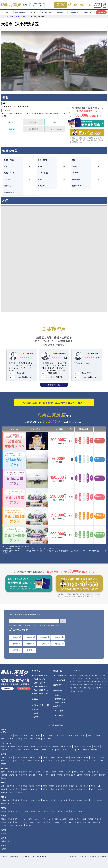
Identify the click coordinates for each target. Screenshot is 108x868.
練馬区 (32, 739)
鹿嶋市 (37, 819)
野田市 (86, 789)
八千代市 (12, 792)
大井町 (61, 772)
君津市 (12, 789)
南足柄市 (87, 775)
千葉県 (4, 783)
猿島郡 (91, 819)
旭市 (3, 786)
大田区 (32, 735)
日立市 (3, 825)
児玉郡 (93, 758)
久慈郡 (71, 819)
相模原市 (4, 775)
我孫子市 (9, 786)
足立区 (3, 735)
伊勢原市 (39, 772)
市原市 (38, 786)
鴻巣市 (80, 758)
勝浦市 (93, 786)
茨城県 (4, 816)
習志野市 (72, 789)
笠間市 (30, 819)
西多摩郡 (97, 746)
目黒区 (50, 739)
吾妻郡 (3, 800)
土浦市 (44, 822)
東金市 (51, 789)
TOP (7, 12)
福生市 (59, 750)
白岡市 (17, 761)
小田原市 (68, 772)
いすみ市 (18, 786)
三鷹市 (79, 750)
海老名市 (47, 772)
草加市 (23, 761)
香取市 (71, 786)
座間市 (12, 775)
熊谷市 (73, 758)
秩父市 (30, 761)
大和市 (94, 775)
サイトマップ (41, 856)
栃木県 (4, 808)
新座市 (51, 761)
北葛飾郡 (52, 758)
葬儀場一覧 (57, 671)
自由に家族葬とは (20, 12)
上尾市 (3, 758)
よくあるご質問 (41, 5)
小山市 (26, 811)
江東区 (50, 735)
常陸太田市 (87, 822)
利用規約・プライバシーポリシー (22, 856)
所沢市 (45, 761)
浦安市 (58, 786)
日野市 (52, 750)
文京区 (38, 739)
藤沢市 (66, 775)
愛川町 (3, 772)
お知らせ (26, 5)
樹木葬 (36, 717)
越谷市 (86, 758)
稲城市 (20, 746)
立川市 (76, 746)
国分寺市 (55, 746)
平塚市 (60, 775)
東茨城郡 (78, 822)
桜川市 (84, 819)
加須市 (32, 758)
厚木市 (25, 772)
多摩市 (82, 746)
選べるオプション (47, 12)
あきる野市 (12, 746)
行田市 (60, 758)
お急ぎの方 (101, 12)
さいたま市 (101, 758)
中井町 (40, 775)
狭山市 (10, 761)
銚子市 (38, 789)
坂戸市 (3, 761)
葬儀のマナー (60, 702)
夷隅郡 (25, 786)
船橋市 (93, 789)
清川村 (96, 772)
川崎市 (89, 772)
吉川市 (3, 764)
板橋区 (17, 735)
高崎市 (66, 800)
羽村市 (20, 750)
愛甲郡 (10, 772)
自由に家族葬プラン (15, 516)
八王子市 (12, 750)
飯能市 (65, 761)
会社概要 (4, 856)
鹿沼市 (33, 811)
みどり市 (11, 803)
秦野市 (53, 775)
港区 (44, 739)
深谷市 (80, 761)
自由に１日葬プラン (41, 686)
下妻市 (97, 819)
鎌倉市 (82, 772)
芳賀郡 (66, 811)
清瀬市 (33, 746)
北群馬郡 (46, 800)
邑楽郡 (25, 800)
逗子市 (25, 775)
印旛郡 (51, 786)
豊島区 (18, 739)
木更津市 (4, 789)
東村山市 (37, 750)
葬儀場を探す (61, 12)
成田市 (80, 789)
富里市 (58, 789)
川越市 (45, 758)
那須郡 (53, 811)
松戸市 (99, 789)
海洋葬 (36, 713)
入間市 (17, 758)
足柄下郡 (18, 772)
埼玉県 (4, 754)
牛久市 (23, 819)
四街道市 (20, 792)
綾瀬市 (32, 772)
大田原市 (19, 811)
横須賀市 (102, 775)
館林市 (73, 800)
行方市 (64, 822)
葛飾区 (38, 735)
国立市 (40, 746)
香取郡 (65, 786)
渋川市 (60, 800)
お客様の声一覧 (54, 385)
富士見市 (87, 761)
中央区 (3, 739)
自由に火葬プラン (15, 478)
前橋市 (3, 803)
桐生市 (53, 800)
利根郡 (80, 800)
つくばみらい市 (34, 822)
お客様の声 (74, 12)
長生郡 (45, 789)
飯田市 (10, 841)
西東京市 (4, 750)
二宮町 (46, 775)
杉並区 (77, 735)
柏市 (99, 786)
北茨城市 (63, 819)
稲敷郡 (10, 819)
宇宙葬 (36, 710)
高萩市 (10, 822)
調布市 (89, 746)
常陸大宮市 (97, 822)
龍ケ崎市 (29, 825)
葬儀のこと (59, 695)
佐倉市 (18, 789)
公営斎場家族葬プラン (15, 441)
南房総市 (4, 792)
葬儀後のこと (60, 699)
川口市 (38, 758)
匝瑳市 (25, 789)
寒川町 (18, 775)
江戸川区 (24, 735)
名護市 (3, 849)
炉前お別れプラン (15, 459)
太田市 (32, 800)
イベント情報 (33, 5)
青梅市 (26, 746)
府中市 (65, 750)
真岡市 (73, 811)
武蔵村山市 (95, 750)
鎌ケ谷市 (79, 786)
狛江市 (69, 746)
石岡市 (3, 819)
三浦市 (80, 775)
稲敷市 (17, 819)
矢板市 (80, 811)
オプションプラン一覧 (40, 705)
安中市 (10, 800)
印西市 (45, 786)
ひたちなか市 (12, 825)
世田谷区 (91, 735)
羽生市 (58, 761)
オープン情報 (58, 715)
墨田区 (83, 735)
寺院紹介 (35, 699)
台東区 (98, 735)
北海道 (4, 830)
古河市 (77, 819)
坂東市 (71, 822)
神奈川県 (5, 768)
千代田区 (11, 739)
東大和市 (45, 750)
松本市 (3, 841)
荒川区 (10, 735)
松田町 (73, 775)
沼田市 (93, 800)
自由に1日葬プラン (15, 497)
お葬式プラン (34, 12)
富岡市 (86, 800)
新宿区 (70, 735)
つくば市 (24, 822)
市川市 (32, 786)
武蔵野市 (86, 750)
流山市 (65, 789)
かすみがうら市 (46, 819)
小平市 (63, 746)
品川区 (57, 735)
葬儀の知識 (88, 12)
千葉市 (32, 789)
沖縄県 (4, 846)
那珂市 (57, 822)
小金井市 (47, 746)
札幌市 (3, 833)
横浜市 (3, 778)
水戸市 (21, 825)
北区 (44, 735)
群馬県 (4, 797)
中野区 (25, 739)
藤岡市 (99, 800)
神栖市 (56, 819)
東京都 (4, 730)
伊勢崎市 (18, 800)
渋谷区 (63, 735)
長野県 (4, 838)
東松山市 (72, 761)
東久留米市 (28, 750)
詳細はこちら (100, 441)
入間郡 (10, 758)
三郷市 (94, 761)
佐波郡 (18, 803)
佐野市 (40, 811)
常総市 (3, 822)
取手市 (51, 822)
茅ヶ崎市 (32, 775)
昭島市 (3, 746)
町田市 (72, 750)
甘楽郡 (38, 800)
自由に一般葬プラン (15, 535)
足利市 (3, 811)
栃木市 (46, 811)
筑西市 (17, 822)
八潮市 (101, 761)
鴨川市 (86, 786)
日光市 (60, 811)
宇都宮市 (11, 811)
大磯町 (54, 772)
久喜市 (66, 758)
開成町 (76, 772)
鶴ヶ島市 (37, 761)
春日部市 (24, 758)
